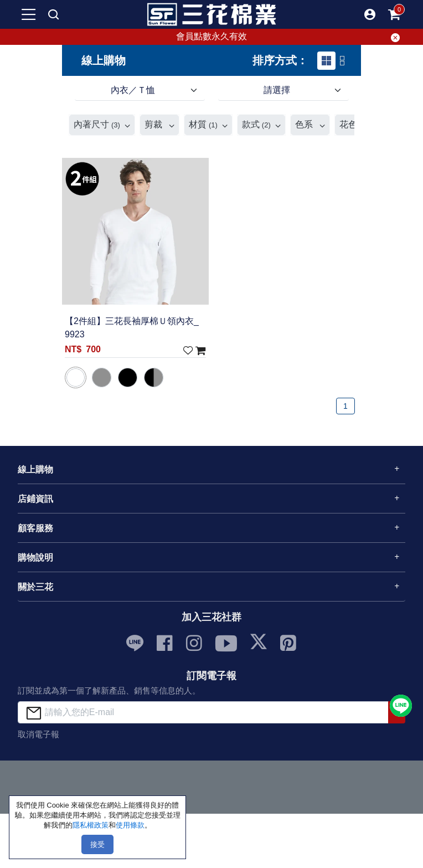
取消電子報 (38, 734)
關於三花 (35, 587)
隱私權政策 (91, 825)
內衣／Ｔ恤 (133, 90)
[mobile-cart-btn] (394, 14)
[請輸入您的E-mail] (203, 712)
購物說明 (35, 558)
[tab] (326, 61)
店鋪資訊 (35, 499)
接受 (97, 844)
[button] (370, 14)
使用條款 (130, 825)
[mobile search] (53, 14)
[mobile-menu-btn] (29, 14)
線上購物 (35, 469)
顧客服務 (35, 528)
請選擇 (277, 90)
